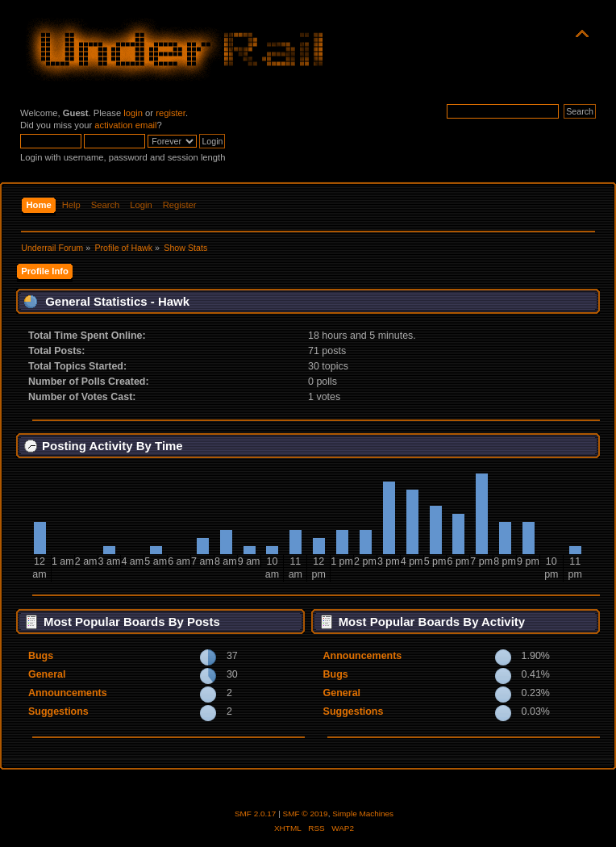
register (171, 113)
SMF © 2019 (306, 814)
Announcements (68, 693)
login (133, 113)
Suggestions (58, 711)
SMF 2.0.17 (256, 814)
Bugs (41, 656)
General (47, 674)
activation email (125, 125)
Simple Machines (363, 814)
